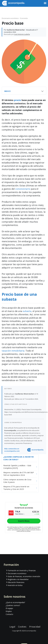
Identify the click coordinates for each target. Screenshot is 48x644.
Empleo (9, 611)
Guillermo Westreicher (16, 30)
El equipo (9, 608)
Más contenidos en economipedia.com (12, 450)
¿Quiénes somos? (13, 605)
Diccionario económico (10, 18)
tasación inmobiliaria (13, 351)
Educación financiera (16, 582)
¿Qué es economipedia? (15, 602)
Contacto (9, 614)
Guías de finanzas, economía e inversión (24, 576)
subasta (27, 311)
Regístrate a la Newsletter (18, 579)
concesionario (23, 189)
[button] (45, 3)
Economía (24, 18)
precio (18, 100)
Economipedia (31, 631)
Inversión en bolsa (15, 585)
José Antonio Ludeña (22, 34)
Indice (8, 91)
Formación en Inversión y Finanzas (22, 570)
